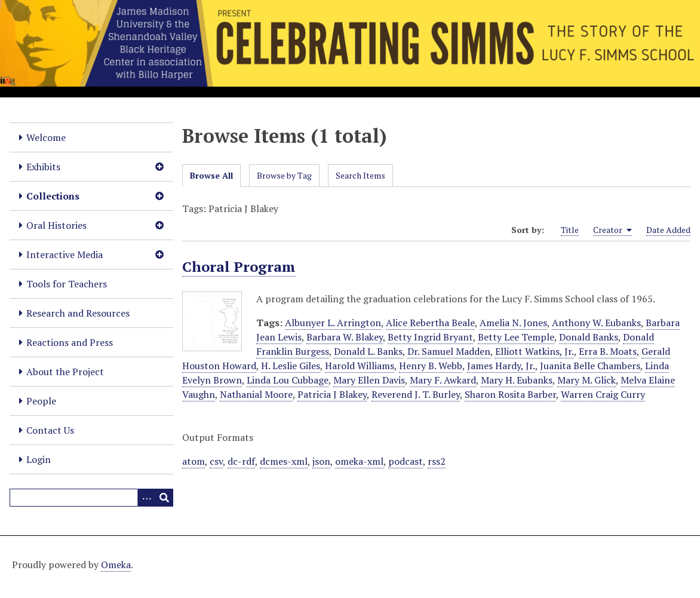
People (41, 401)
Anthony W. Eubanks (596, 323)
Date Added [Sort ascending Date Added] (668, 230)
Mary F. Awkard (443, 380)
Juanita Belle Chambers (590, 366)
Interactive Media (65, 254)
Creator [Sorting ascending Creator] (612, 230)
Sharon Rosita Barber (510, 394)
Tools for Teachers (67, 284)
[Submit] (164, 498)
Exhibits (43, 167)
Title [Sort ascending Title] (570, 230)
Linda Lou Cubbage (288, 380)
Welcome (46, 137)
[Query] (91, 498)
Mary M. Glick (587, 380)
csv (216, 461)
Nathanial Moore (256, 394)
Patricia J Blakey (332, 394)
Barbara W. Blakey (345, 337)
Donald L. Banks (368, 351)
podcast (406, 461)
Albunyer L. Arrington (333, 323)
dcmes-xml (284, 461)
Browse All (211, 175)
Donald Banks (589, 337)
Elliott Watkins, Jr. (535, 351)
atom (194, 461)
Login (39, 459)
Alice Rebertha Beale (430, 323)
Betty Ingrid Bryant (430, 337)
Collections (53, 196)
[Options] (146, 498)
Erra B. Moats (608, 351)
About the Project (65, 372)
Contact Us (50, 430)
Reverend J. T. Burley (416, 394)
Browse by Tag (284, 175)
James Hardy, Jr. (501, 366)
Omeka (116, 565)
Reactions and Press (70, 342)
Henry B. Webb (431, 366)
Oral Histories (56, 225)
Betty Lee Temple (516, 337)
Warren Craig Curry (603, 394)
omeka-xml (359, 461)
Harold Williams (360, 366)
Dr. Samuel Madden (449, 351)
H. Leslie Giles (291, 366)
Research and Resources (78, 313)
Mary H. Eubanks (517, 380)
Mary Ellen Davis (369, 380)
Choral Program (239, 266)
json (321, 461)
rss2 (437, 461)
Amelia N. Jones (513, 323)
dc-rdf (241, 461)
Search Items (360, 175)
